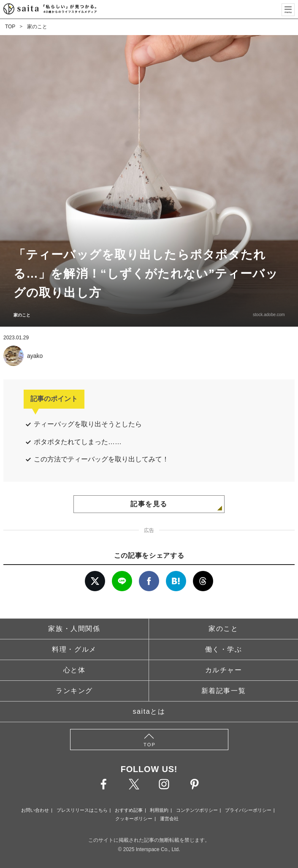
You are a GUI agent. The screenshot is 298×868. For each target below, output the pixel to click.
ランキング (74, 691)
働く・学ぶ (224, 649)
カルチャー (224, 670)
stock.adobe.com (268, 315)
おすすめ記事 (129, 810)
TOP (10, 27)
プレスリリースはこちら (82, 810)
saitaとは (149, 711)
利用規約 (159, 810)
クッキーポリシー (134, 819)
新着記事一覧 (224, 691)
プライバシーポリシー (248, 810)
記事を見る (149, 504)
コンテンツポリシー (197, 810)
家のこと (37, 27)
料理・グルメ (74, 649)
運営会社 (169, 819)
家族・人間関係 (74, 629)
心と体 (74, 670)
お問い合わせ (35, 810)
